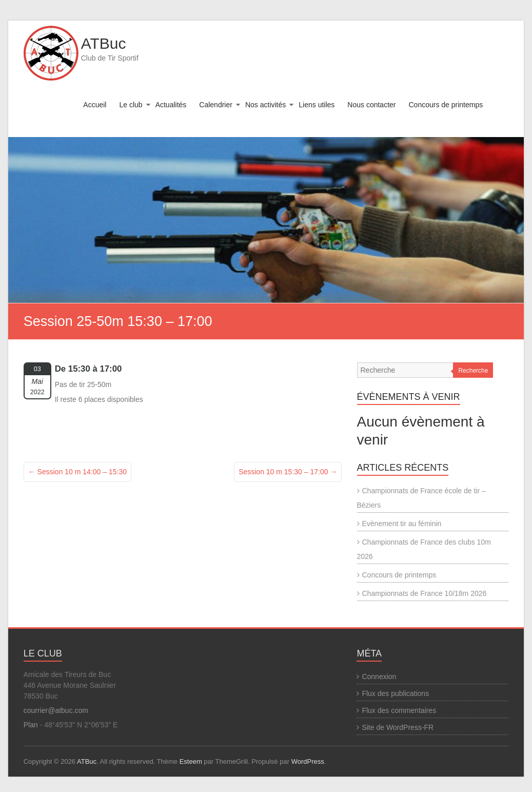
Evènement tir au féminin (402, 524)
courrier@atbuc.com (56, 710)
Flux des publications (395, 693)
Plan (31, 725)
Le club (131, 105)
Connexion (379, 677)
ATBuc (104, 43)
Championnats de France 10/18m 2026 (425, 593)
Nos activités (265, 105)
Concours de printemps (446, 105)
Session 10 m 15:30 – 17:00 (288, 472)
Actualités (171, 105)
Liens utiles (317, 105)
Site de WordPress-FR (398, 727)
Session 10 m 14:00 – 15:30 (77, 472)
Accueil (95, 105)
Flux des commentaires (399, 710)
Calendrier (216, 105)
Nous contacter (371, 105)
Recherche (473, 371)
